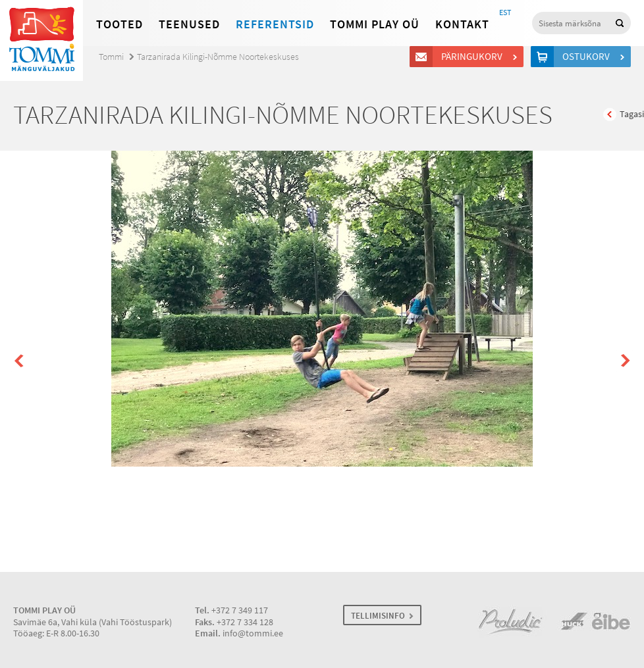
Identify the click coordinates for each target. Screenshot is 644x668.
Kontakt (462, 24)
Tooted (120, 24)
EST (505, 13)
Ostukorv (588, 57)
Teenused (189, 24)
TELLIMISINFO (378, 616)
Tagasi (632, 114)
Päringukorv (474, 57)
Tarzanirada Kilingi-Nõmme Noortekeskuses (218, 57)
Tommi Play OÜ (375, 24)
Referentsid (275, 24)
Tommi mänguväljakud (41, 40)
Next (625, 361)
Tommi (111, 57)
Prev (19, 361)
